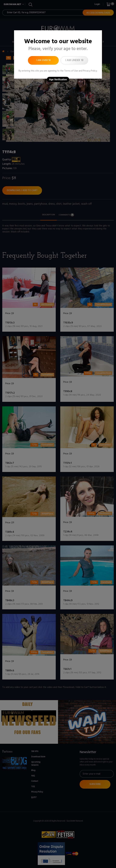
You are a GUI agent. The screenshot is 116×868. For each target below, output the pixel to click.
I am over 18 (43, 60)
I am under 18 (74, 60)
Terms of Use (71, 71)
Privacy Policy (90, 71)
